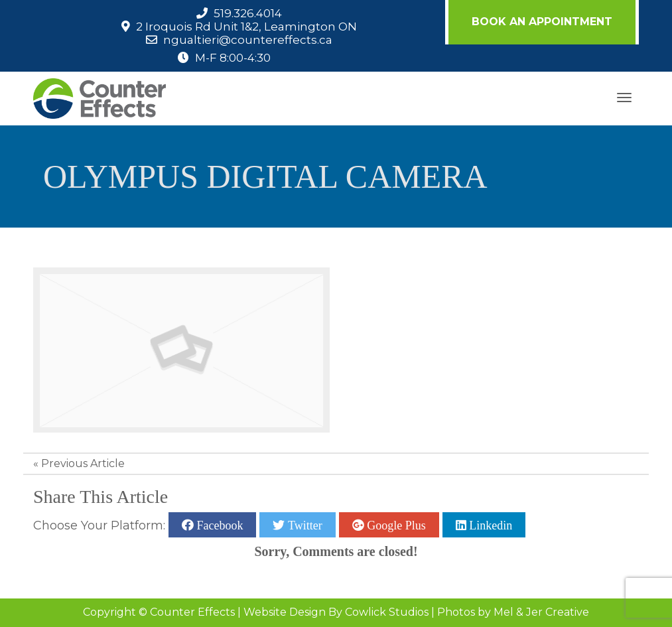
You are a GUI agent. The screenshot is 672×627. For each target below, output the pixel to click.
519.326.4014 (248, 13)
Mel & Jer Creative (541, 612)
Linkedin (490, 525)
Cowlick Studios (387, 612)
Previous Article (83, 463)
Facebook (218, 525)
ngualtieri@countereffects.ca (248, 40)
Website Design (285, 612)
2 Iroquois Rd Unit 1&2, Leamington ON (246, 27)
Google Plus (395, 525)
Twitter (303, 525)
